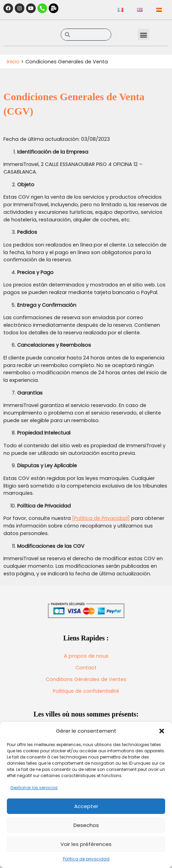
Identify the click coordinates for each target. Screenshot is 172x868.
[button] (162, 731)
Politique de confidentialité (86, 691)
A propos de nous (86, 656)
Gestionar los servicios (34, 788)
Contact (86, 668)
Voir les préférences (86, 844)
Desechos (86, 825)
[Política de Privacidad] (101, 518)
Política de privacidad (86, 859)
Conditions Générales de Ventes (86, 679)
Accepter (86, 806)
